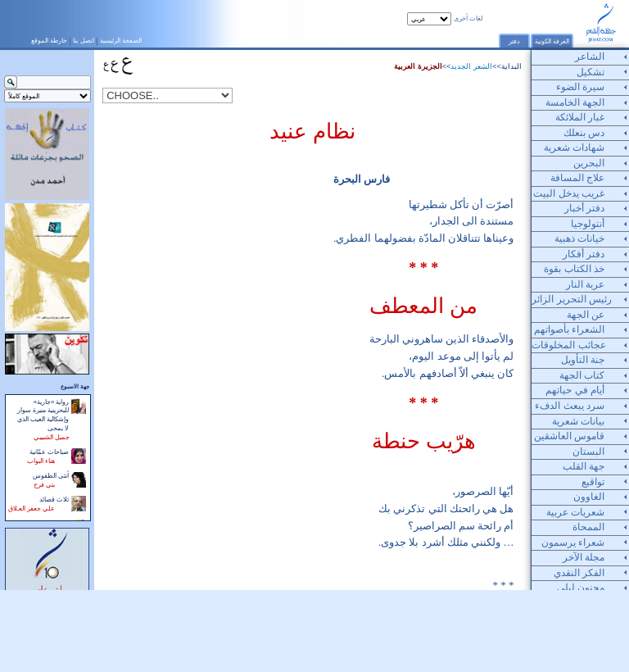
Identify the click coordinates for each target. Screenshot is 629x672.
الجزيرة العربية (418, 66)
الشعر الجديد (471, 66)
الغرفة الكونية (552, 41)
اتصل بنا (83, 40)
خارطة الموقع (49, 40)
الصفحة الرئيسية (121, 40)
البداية (511, 66)
